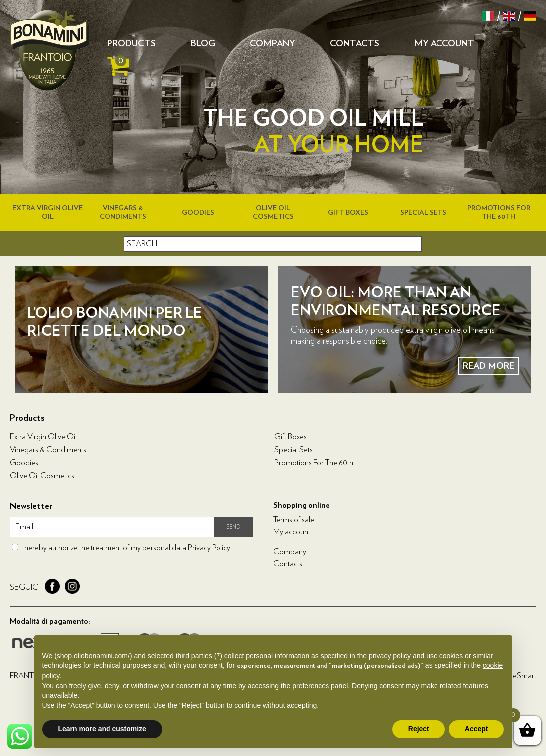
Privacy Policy (209, 548)
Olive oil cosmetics (42, 476)
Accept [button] (477, 729)
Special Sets (423, 213)
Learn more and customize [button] (102, 729)
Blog (203, 44)
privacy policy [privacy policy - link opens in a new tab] (390, 656)
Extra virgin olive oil (43, 437)
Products (131, 44)
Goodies (198, 213)
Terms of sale (294, 520)
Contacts (355, 44)
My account (444, 44)
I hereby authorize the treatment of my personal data (126, 548)
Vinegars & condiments (48, 450)
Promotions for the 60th (314, 463)
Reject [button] (419, 729)
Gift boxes (348, 213)
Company (273, 44)
